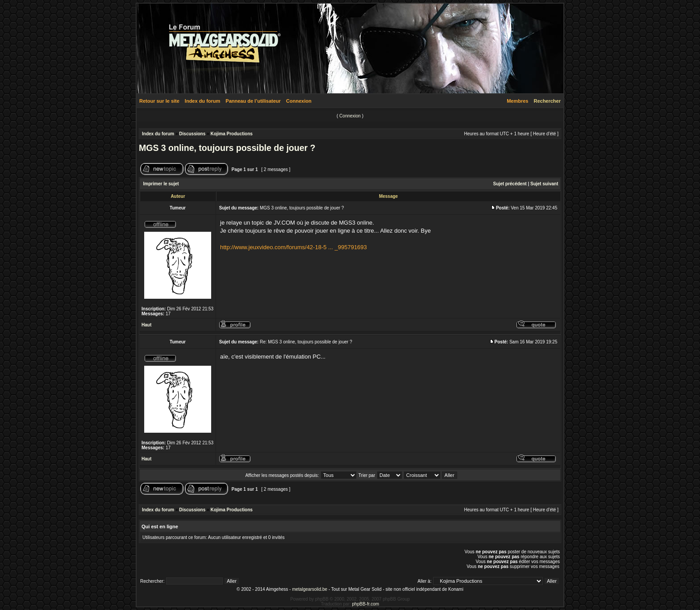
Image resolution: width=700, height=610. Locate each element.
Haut (146, 325)
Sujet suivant (544, 184)
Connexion (299, 101)
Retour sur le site (159, 101)
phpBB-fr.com (366, 604)
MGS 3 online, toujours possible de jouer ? (227, 148)
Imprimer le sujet (161, 184)
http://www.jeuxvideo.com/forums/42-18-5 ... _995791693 (294, 247)
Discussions (192, 134)
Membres (517, 101)
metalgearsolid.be (310, 589)
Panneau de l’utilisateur (253, 101)
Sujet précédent (510, 184)
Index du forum (202, 101)
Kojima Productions (231, 134)
